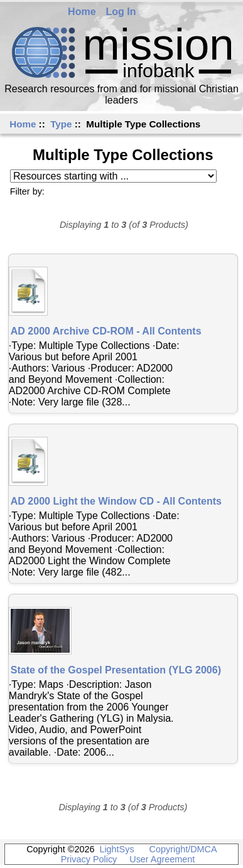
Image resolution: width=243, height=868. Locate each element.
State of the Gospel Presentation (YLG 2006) (116, 670)
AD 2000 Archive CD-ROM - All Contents (106, 331)
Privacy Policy (89, 859)
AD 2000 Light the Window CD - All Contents (116, 501)
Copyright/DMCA (183, 849)
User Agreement (162, 859)
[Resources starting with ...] (113, 176)
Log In (121, 12)
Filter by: (27, 191)
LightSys (116, 849)
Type (61, 124)
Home (82, 12)
